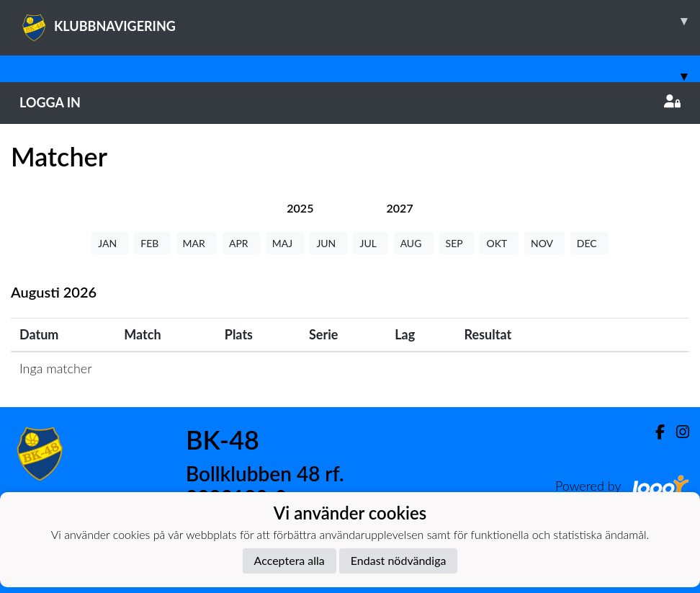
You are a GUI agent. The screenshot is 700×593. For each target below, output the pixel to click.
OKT (499, 243)
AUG (414, 243)
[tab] (300, 208)
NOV (544, 243)
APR (241, 243)
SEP (457, 243)
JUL (370, 243)
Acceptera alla (290, 560)
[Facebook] (654, 432)
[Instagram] (677, 432)
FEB (152, 243)
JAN (110, 243)
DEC (589, 243)
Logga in (350, 102)
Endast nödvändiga (399, 560)
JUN (328, 243)
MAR (197, 243)
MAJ (285, 243)
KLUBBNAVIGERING (360, 21)
